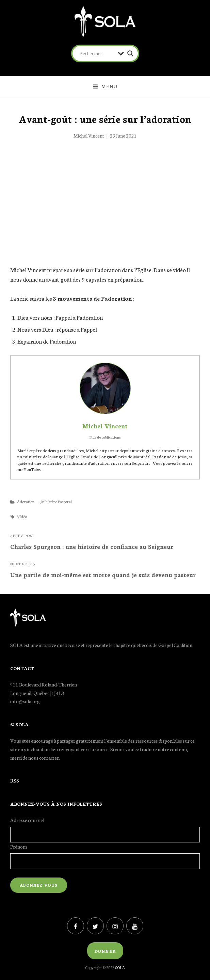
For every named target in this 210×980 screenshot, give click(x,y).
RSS (15, 780)
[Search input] (97, 53)
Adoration (26, 502)
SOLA (120, 967)
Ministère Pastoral (56, 502)
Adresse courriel (27, 820)
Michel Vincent (89, 136)
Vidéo (22, 517)
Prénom (19, 847)
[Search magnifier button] (130, 53)
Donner (105, 951)
